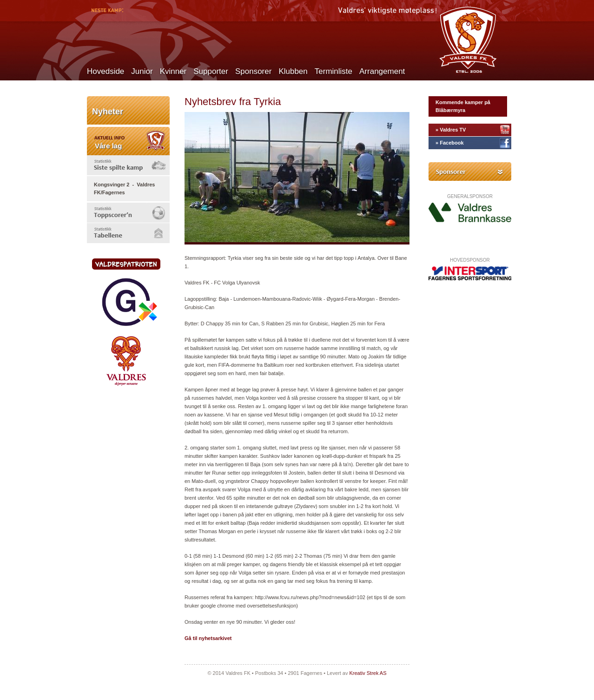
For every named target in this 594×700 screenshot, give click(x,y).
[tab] (128, 165)
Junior (142, 71)
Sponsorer (253, 71)
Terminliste (333, 71)
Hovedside (106, 71)
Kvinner (173, 71)
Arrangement (382, 71)
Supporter (211, 71)
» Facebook (450, 143)
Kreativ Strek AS (368, 673)
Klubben (293, 71)
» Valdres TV (451, 130)
